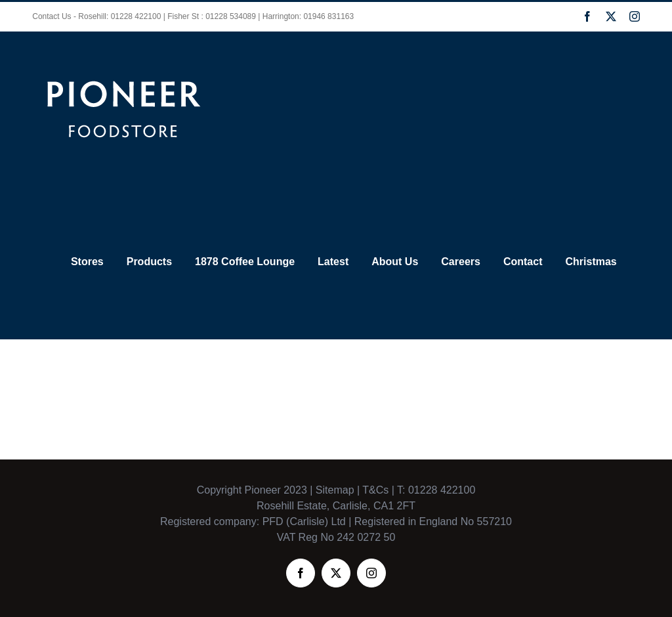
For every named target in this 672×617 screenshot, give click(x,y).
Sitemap (335, 490)
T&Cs (374, 490)
